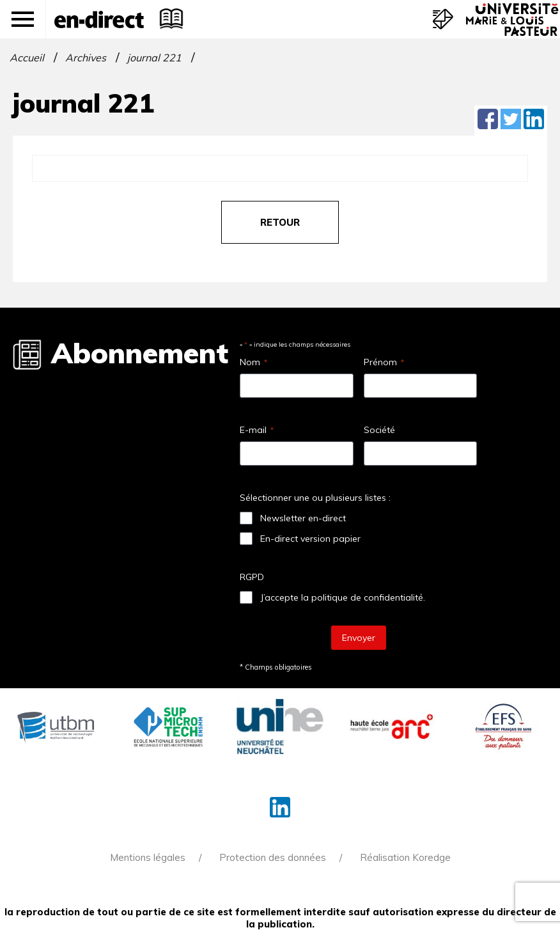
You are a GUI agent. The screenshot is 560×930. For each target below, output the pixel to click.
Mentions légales (148, 857)
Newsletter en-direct (303, 518)
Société (379, 430)
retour (280, 222)
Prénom (384, 362)
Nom (253, 362)
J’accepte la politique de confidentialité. (343, 597)
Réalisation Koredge (405, 857)
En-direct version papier (310, 539)
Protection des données (273, 857)
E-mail (257, 430)
